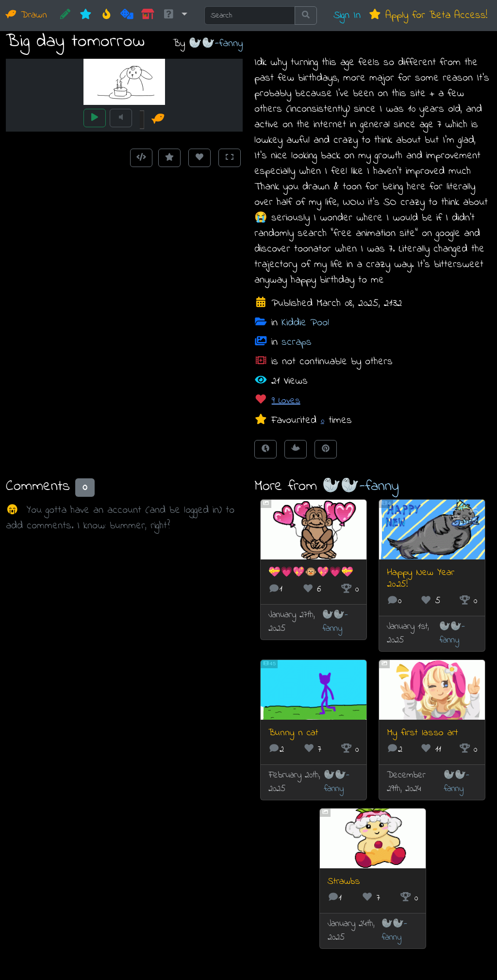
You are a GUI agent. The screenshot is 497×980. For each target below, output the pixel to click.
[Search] (250, 16)
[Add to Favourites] (169, 158)
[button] (175, 16)
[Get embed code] (141, 158)
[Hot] (107, 16)
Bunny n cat (293, 733)
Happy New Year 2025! (421, 579)
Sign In (347, 15)
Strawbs (344, 882)
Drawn (26, 15)
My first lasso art (422, 733)
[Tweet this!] (296, 449)
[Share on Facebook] (265, 449)
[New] (86, 16)
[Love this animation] (199, 158)
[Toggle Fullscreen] (230, 158)
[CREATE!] (65, 16)
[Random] (127, 16)
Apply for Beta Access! (428, 15)
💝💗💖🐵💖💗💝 (311, 573)
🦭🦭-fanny (216, 43)
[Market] (148, 16)
